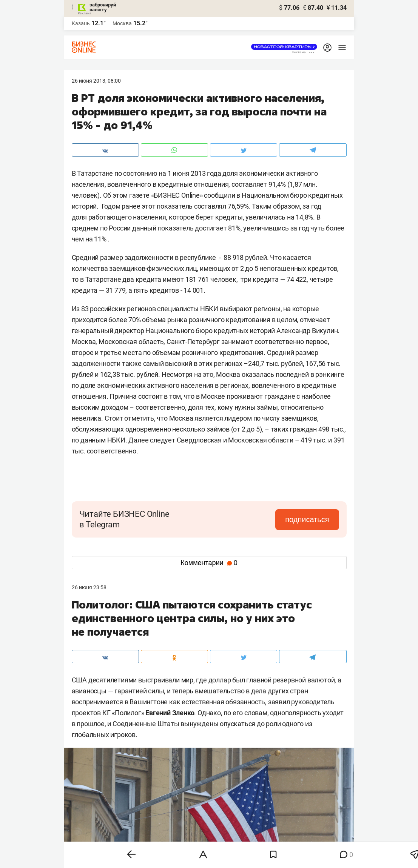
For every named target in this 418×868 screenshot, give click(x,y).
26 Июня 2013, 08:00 (96, 81)
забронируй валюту (103, 7)
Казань (81, 23)
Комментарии (209, 563)
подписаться (307, 519)
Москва (122, 23)
